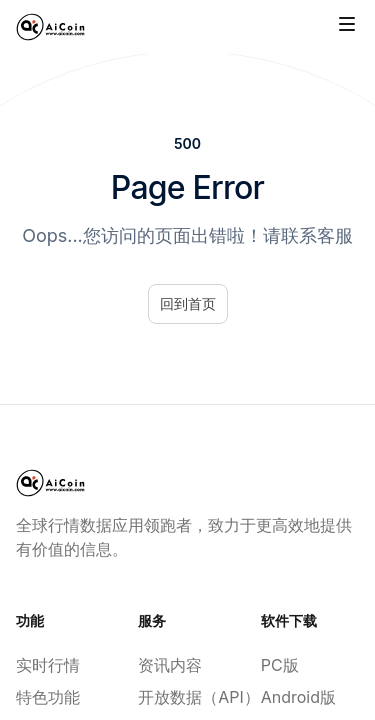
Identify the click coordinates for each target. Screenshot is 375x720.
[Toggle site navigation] (347, 24)
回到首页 (188, 303)
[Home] (50, 27)
